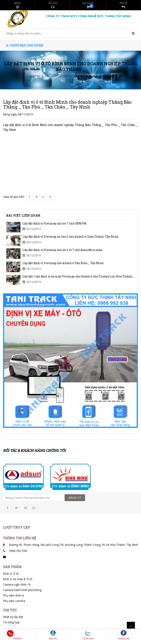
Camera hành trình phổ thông (22, 590)
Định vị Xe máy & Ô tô (18, 579)
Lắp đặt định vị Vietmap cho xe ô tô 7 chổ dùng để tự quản (62, 250)
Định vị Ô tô (11, 574)
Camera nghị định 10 (17, 584)
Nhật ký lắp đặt (13, 617)
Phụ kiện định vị (14, 595)
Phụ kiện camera (14, 601)
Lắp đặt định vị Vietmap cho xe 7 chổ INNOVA (54, 223)
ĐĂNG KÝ (75, 498)
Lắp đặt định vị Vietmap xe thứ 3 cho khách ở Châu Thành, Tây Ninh (70, 237)
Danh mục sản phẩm (25, 45)
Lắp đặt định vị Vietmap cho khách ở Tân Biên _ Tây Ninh (63, 263)
